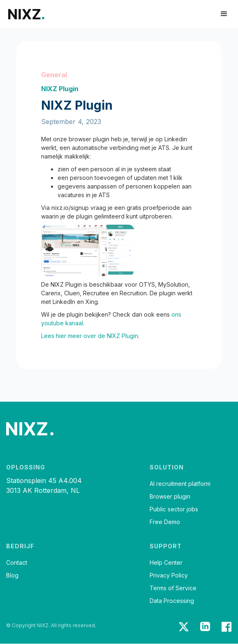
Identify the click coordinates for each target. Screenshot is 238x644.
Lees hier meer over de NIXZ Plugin (90, 336)
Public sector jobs (174, 509)
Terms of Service (173, 588)
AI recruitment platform (180, 484)
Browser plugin (170, 497)
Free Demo (165, 522)
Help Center (166, 563)
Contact (17, 563)
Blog (12, 575)
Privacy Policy (169, 575)
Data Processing (172, 601)
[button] (224, 14)
